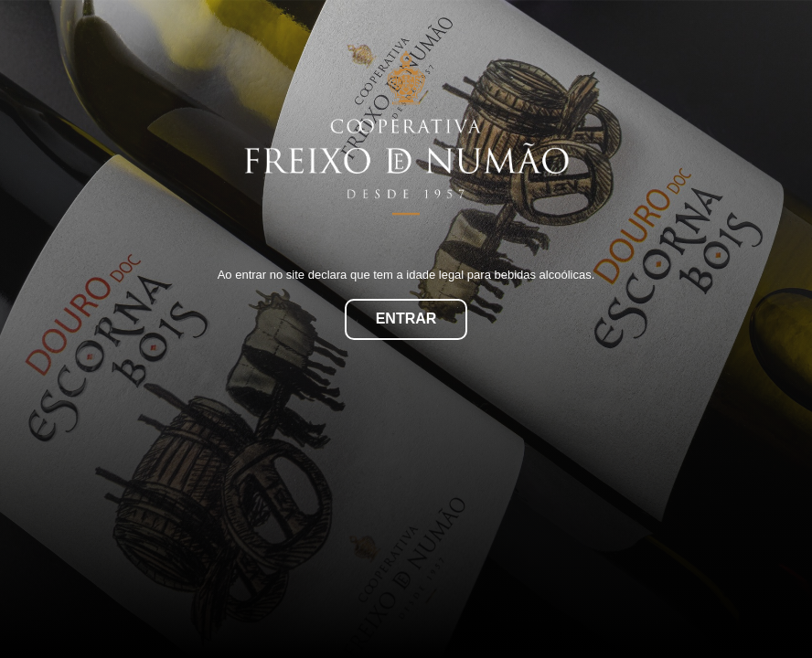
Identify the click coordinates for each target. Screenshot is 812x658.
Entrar (406, 318)
